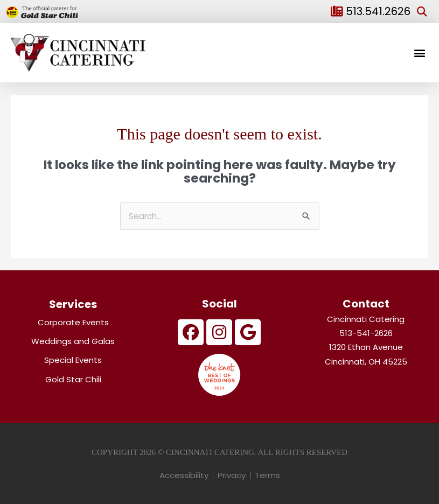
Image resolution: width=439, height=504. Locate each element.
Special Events (73, 360)
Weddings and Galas (73, 341)
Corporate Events (73, 322)
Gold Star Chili (73, 379)
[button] (422, 12)
